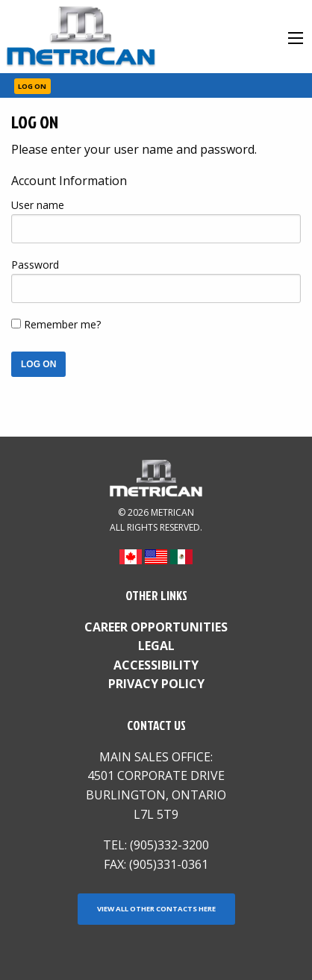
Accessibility (156, 665)
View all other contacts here (156, 909)
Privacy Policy (156, 684)
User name (38, 205)
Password (35, 265)
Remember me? (62, 324)
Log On (32, 86)
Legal (156, 646)
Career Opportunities (156, 627)
